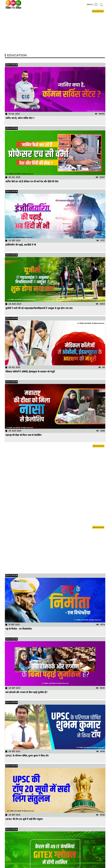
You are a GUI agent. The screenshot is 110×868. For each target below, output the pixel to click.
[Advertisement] (57, 29)
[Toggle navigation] (92, 4)
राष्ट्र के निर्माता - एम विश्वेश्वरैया (19, 629)
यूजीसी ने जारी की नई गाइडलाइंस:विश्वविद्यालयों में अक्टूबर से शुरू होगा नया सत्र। (39, 308)
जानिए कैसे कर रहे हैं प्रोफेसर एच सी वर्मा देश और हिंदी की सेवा (32, 181)
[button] (101, 5)
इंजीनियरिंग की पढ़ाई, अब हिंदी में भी (21, 245)
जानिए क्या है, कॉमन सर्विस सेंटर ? (20, 118)
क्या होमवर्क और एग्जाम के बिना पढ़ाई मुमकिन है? (26, 692)
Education (17, 55)
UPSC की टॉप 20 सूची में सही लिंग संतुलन (24, 819)
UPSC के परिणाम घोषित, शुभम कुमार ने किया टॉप (27, 756)
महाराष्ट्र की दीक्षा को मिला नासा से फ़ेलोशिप (23, 435)
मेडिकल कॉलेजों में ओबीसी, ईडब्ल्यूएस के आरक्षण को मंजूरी (30, 372)
